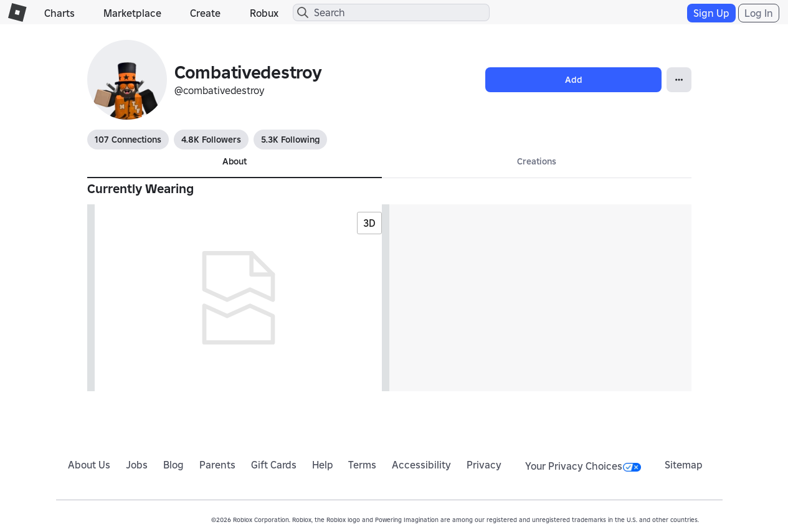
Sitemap (684, 465)
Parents (217, 465)
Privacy (484, 465)
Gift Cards (274, 465)
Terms (362, 465)
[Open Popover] (679, 80)
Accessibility (421, 465)
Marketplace (132, 13)
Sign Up (711, 13)
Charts (59, 13)
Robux (264, 13)
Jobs (137, 465)
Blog (173, 465)
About (235, 161)
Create (205, 13)
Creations (537, 161)
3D (369, 223)
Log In (759, 13)
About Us (89, 465)
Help (323, 465)
